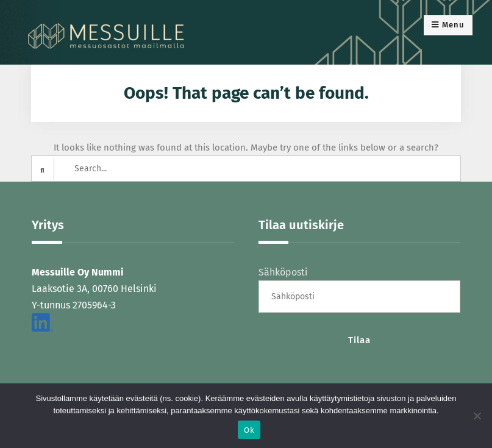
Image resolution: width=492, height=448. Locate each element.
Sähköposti (283, 272)
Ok (249, 430)
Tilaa (359, 340)
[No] (477, 416)
